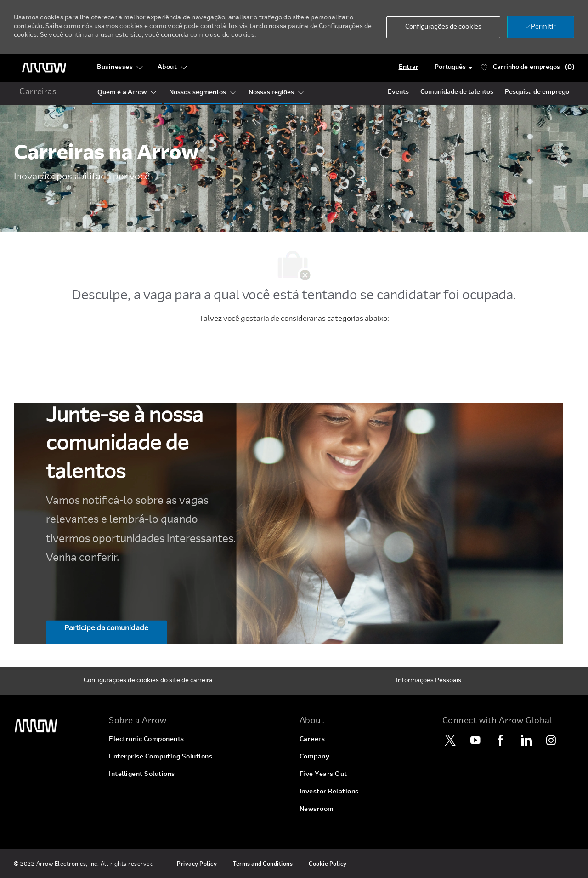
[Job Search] (537, 92)
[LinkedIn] (526, 740)
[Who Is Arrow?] (122, 93)
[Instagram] (551, 740)
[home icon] (38, 93)
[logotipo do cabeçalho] (44, 68)
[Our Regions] (271, 93)
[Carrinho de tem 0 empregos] (528, 68)
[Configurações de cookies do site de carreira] (148, 681)
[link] (56, 726)
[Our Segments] (198, 93)
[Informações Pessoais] (429, 681)
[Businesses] (120, 68)
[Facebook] (501, 740)
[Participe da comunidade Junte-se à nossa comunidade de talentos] (106, 633)
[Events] (398, 92)
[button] (443, 27)
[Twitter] (450, 740)
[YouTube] (475, 740)
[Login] (409, 68)
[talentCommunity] (457, 92)
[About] (172, 68)
